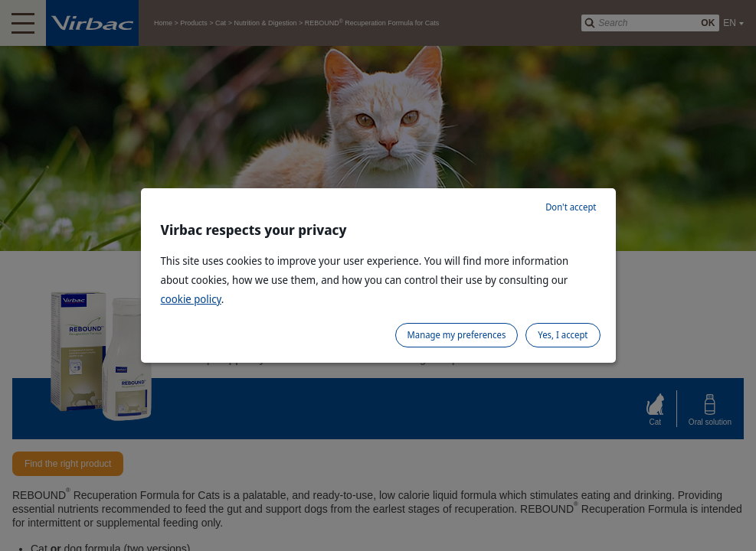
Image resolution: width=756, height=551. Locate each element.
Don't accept (571, 207)
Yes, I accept (563, 335)
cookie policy (191, 299)
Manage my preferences (457, 335)
